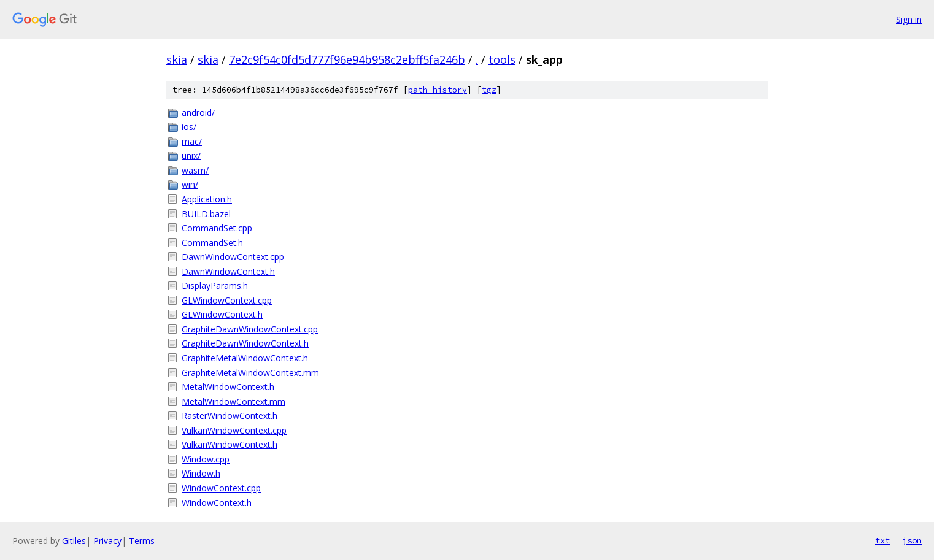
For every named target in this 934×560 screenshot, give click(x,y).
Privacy (107, 541)
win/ (190, 184)
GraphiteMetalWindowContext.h (245, 358)
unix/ (191, 155)
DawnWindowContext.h (228, 271)
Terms (142, 541)
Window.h (201, 473)
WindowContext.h (217, 503)
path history (438, 90)
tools (502, 59)
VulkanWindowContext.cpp (234, 430)
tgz (489, 90)
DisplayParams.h (215, 286)
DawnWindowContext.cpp (233, 257)
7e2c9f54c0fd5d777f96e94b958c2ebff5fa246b (347, 59)
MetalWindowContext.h (228, 387)
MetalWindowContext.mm (233, 401)
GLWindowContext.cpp (227, 300)
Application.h (207, 199)
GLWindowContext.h (222, 314)
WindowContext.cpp (221, 488)
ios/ (189, 127)
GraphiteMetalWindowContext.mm (250, 373)
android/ (198, 113)
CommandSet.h (212, 243)
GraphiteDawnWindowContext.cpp (250, 329)
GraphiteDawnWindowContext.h (245, 343)
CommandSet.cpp (217, 228)
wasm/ (195, 170)
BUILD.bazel (206, 214)
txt (882, 540)
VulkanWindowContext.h (230, 444)
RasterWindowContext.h (230, 416)
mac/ (192, 141)
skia (177, 59)
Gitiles (74, 541)
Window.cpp (206, 459)
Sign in (909, 19)
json (912, 540)
